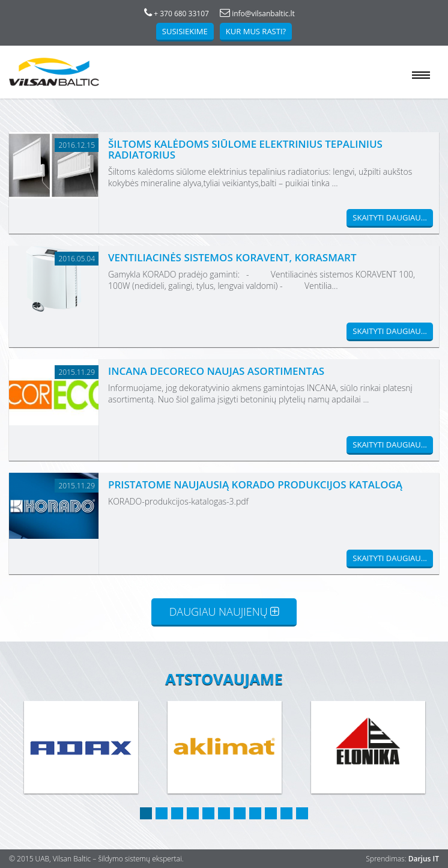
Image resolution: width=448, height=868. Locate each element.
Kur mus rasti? (256, 31)
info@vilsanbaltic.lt (257, 14)
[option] (81, 748)
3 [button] (177, 813)
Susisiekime (185, 31)
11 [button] (302, 813)
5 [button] (208, 813)
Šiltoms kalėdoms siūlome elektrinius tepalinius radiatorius (245, 149)
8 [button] (255, 813)
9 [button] (271, 813)
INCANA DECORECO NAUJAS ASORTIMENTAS (216, 371)
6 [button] (224, 813)
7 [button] (240, 813)
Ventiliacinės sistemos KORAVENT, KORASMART (232, 257)
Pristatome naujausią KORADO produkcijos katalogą (255, 484)
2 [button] (162, 813)
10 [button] (286, 813)
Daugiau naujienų (224, 612)
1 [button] (146, 813)
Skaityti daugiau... (390, 217)
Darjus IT (424, 859)
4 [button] (193, 813)
